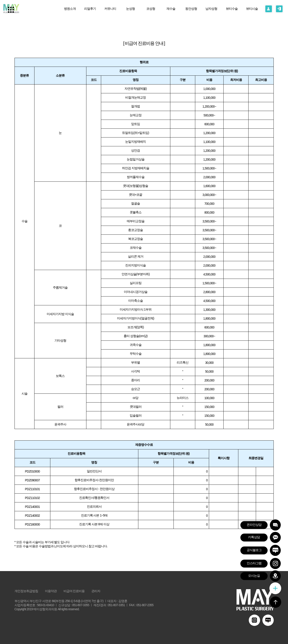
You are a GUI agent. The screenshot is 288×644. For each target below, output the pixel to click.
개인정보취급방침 (26, 591)
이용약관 (51, 591)
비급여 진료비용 (74, 591)
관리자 (96, 591)
